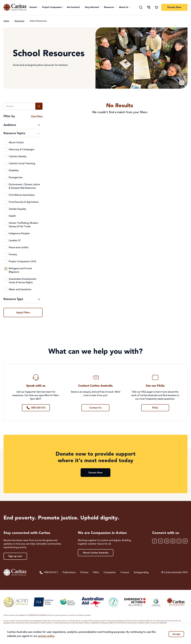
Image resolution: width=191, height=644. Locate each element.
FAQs (96, 573)
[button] (34, 7)
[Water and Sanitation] (6, 290)
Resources (19, 21)
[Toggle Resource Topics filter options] (22, 133)
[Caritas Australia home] (15, 7)
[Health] (6, 216)
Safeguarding (141, 573)
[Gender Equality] (6, 209)
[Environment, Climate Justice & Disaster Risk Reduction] (6, 185)
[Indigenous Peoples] (6, 234)
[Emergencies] (6, 178)
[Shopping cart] (157, 7)
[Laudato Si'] (6, 241)
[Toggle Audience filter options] (22, 125)
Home (6, 21)
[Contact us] (149, 7)
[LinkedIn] (173, 541)
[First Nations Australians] (6, 195)
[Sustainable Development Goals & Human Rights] (6, 279)
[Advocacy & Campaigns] (6, 150)
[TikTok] (185, 541)
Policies (84, 573)
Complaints (110, 573)
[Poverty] (6, 255)
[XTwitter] (161, 541)
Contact (125, 573)
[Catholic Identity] (6, 157)
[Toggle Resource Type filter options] (22, 299)
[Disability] (6, 171)
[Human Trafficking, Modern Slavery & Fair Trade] (6, 223)
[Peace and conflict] (6, 248)
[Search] (141, 7)
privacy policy (46, 636)
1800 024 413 (49, 573)
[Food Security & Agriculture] (6, 202)
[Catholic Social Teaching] (6, 164)
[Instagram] (167, 541)
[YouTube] (179, 541)
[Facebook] (154, 541)
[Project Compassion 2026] (6, 262)
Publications (69, 573)
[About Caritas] (6, 143)
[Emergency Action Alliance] (135, 602)
